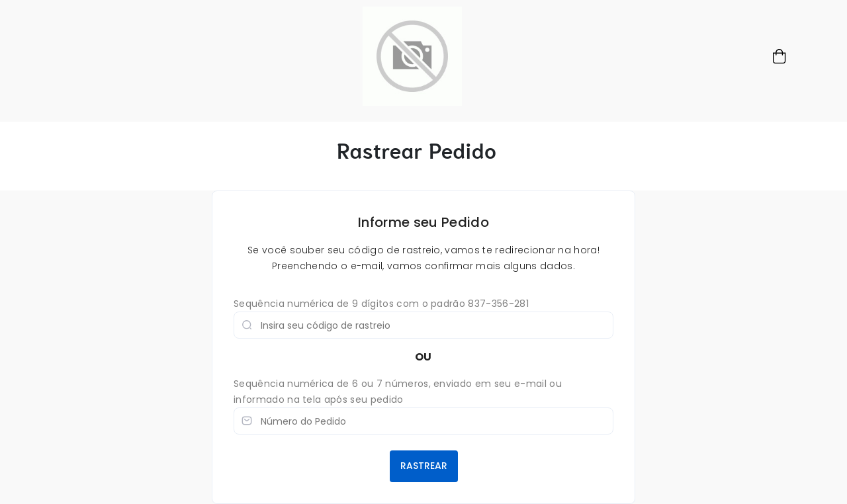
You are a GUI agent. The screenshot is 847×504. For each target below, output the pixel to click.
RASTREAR (424, 466)
